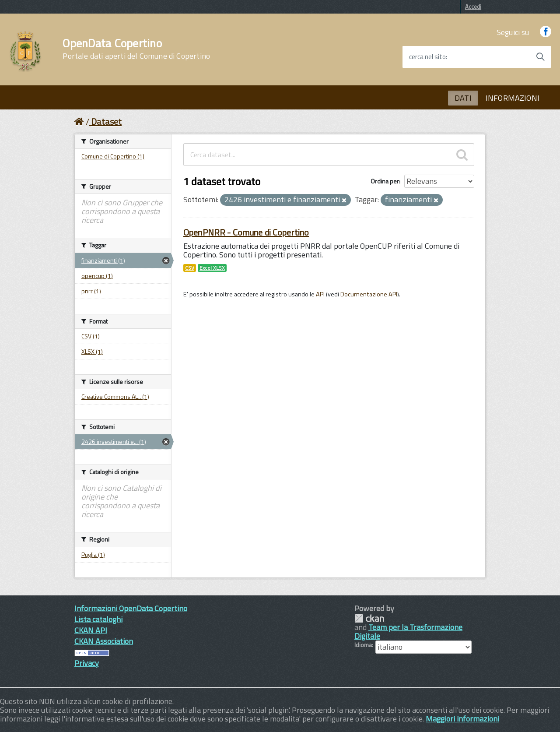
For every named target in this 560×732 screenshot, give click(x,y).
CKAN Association (104, 641)
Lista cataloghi (98, 619)
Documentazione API (369, 294)
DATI (463, 98)
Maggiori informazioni (462, 719)
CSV (190, 268)
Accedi (473, 7)
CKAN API (91, 630)
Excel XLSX (212, 268)
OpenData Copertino (136, 49)
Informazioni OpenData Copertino (131, 608)
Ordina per (385, 181)
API (320, 294)
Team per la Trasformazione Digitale (408, 632)
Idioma (363, 645)
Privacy (87, 663)
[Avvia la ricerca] (540, 57)
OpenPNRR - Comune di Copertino (246, 232)
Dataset (106, 121)
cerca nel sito (427, 57)
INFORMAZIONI (513, 98)
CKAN (369, 618)
